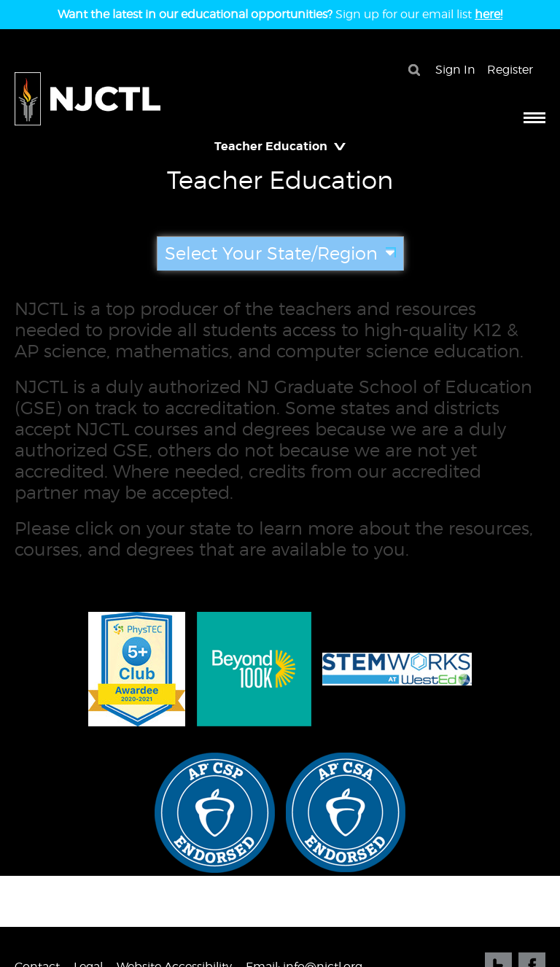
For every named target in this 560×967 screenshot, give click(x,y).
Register (510, 70)
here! (489, 14)
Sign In (455, 70)
